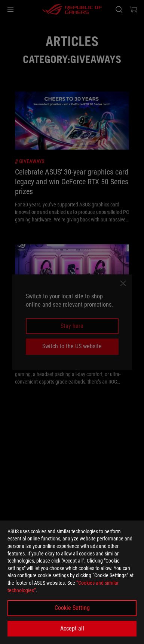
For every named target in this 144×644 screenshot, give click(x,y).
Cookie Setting (72, 608)
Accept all (72, 628)
